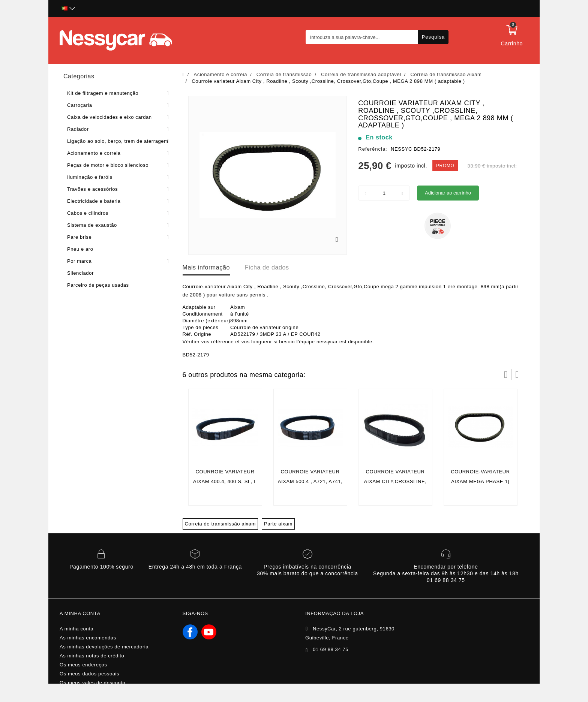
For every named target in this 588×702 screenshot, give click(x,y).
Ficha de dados (267, 267)
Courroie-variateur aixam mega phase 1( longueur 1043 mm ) (480, 481)
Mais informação (206, 267)
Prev (506, 374)
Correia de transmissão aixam (220, 524)
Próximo (517, 374)
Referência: (373, 149)
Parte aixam (278, 524)
